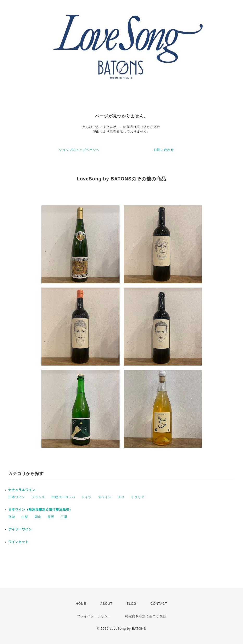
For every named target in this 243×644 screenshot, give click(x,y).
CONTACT (159, 604)
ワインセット (18, 542)
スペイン (105, 497)
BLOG (131, 604)
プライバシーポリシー (94, 616)
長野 (51, 517)
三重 (64, 517)
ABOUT (106, 604)
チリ (121, 497)
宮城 (12, 517)
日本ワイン (17, 497)
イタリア (138, 497)
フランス (38, 497)
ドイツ (87, 497)
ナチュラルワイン (22, 490)
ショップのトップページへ (79, 150)
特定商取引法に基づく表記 (146, 616)
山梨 (25, 517)
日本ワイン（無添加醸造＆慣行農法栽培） (40, 510)
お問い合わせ (164, 150)
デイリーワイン (20, 529)
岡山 (38, 517)
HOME (81, 604)
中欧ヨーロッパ (63, 497)
